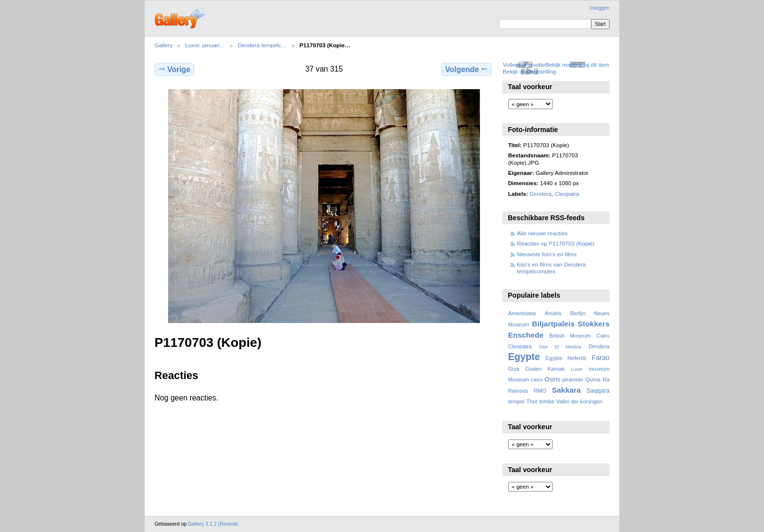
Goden (534, 369)
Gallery (163, 45)
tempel (516, 401)
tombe (547, 401)
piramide (573, 380)
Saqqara (598, 391)
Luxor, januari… (205, 45)
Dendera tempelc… (262, 45)
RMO (540, 391)
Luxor (577, 369)
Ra (606, 380)
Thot (532, 401)
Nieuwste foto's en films (547, 254)
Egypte (524, 357)
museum (599, 369)
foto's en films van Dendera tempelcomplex (551, 268)
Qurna (593, 380)
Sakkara (566, 390)
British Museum (570, 336)
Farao (601, 358)
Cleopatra (567, 194)
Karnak (556, 369)
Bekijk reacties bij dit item (577, 65)
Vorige (174, 69)
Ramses (518, 391)
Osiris (553, 380)
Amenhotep (522, 313)
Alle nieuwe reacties (542, 233)
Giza (514, 369)
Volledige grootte (524, 65)
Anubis (553, 313)
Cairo (603, 336)
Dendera (541, 194)
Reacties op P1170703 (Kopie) (556, 243)
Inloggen (600, 8)
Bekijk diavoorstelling (529, 71)
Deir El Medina (560, 347)
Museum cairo (525, 380)
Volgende (467, 69)
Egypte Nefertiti (566, 358)
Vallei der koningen (580, 401)
